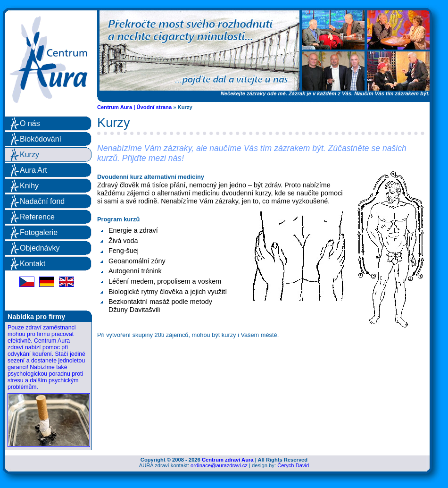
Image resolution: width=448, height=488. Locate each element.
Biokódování (41, 139)
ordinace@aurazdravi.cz (219, 465)
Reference (37, 217)
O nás (30, 123)
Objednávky (40, 248)
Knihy (29, 186)
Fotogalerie (39, 232)
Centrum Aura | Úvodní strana (134, 107)
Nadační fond (42, 201)
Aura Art (33, 170)
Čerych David (293, 465)
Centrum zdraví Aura (228, 460)
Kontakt (33, 264)
